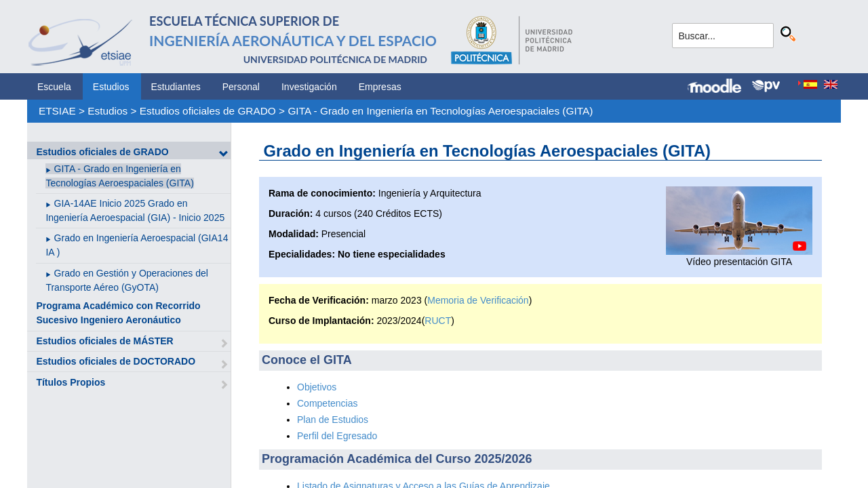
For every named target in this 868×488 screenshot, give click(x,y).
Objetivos (317, 387)
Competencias (328, 403)
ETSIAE (57, 111)
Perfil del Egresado (337, 436)
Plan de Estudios (333, 420)
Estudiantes (176, 87)
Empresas (380, 87)
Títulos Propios (71, 382)
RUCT (438, 321)
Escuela (54, 87)
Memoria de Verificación (478, 300)
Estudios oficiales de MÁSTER (104, 341)
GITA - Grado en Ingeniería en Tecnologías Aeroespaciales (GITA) (440, 111)
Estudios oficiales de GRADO (208, 111)
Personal (241, 87)
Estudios (111, 87)
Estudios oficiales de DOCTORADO (116, 361)
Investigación (309, 87)
